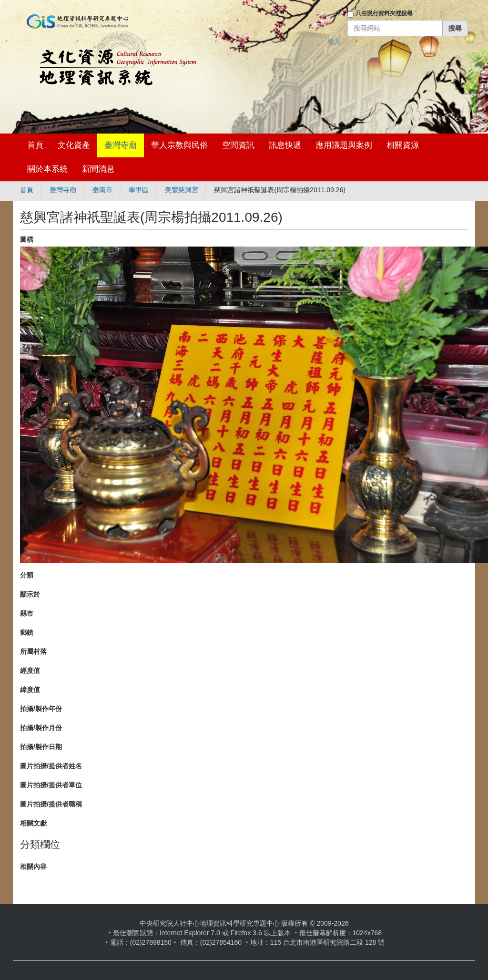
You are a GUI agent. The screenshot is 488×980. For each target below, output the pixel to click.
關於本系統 (47, 169)
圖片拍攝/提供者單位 (51, 785)
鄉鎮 (27, 632)
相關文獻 (33, 823)
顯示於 (30, 594)
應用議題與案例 (344, 145)
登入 (334, 41)
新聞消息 (98, 169)
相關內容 (33, 867)
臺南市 (102, 190)
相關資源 (403, 145)
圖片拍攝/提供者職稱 (51, 804)
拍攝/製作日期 (41, 747)
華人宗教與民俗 (179, 145)
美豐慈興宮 (182, 190)
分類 (27, 575)
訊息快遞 (285, 145)
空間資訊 (238, 145)
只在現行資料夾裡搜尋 (384, 13)
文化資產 (74, 145)
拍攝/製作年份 (41, 709)
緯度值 (30, 690)
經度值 (30, 671)
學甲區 (139, 190)
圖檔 (27, 239)
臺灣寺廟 (121, 145)
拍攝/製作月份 (41, 728)
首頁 (35, 145)
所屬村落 (33, 651)
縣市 (27, 613)
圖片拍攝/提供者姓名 (51, 766)
